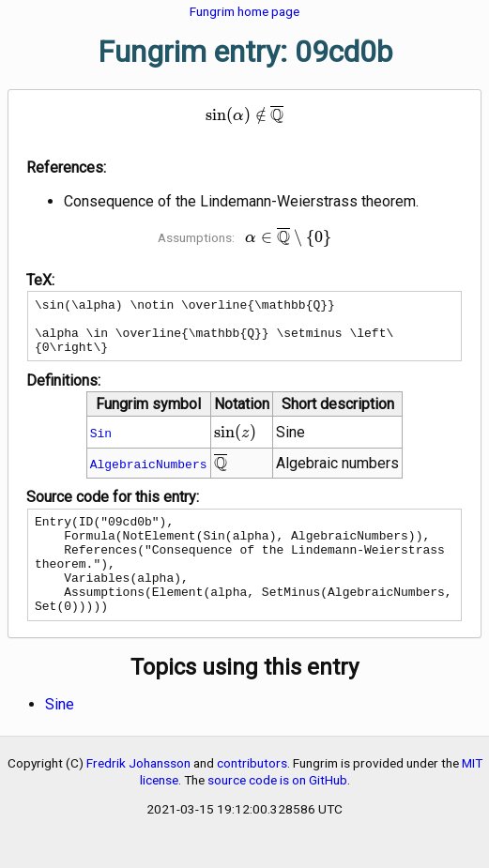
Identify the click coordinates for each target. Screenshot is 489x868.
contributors (252, 794)
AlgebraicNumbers (149, 475)
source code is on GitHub (277, 811)
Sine (60, 735)
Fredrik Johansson (138, 794)
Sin (101, 444)
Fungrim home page (244, 11)
